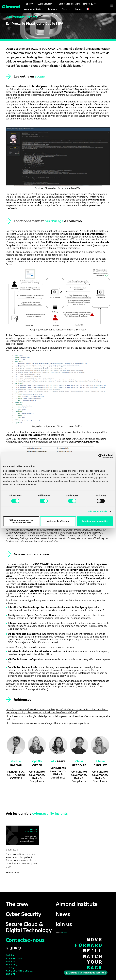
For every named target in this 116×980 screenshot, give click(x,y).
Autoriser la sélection (58, 521)
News (63, 914)
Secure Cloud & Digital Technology (29, 927)
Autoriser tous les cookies (95, 521)
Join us (64, 924)
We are (62, 932)
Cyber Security (23, 914)
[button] (46, 4)
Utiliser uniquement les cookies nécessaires (21, 521)
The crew (17, 904)
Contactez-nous (25, 940)
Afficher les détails (97, 511)
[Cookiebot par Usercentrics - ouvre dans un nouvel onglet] (100, 456)
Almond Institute (77, 904)
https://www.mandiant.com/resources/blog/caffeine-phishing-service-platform (48, 723)
